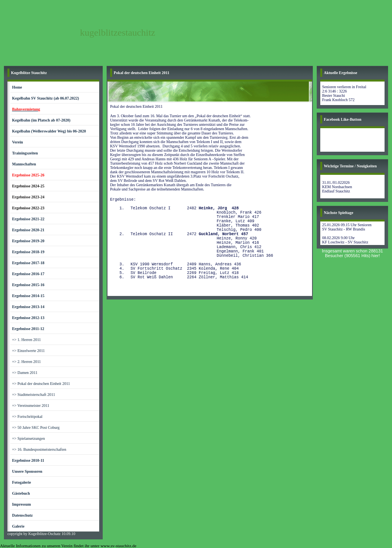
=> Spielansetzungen (29, 438)
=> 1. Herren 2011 (27, 340)
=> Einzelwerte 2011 (29, 351)
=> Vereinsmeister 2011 (31, 406)
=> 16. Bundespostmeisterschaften (39, 449)
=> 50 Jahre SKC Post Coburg (36, 427)
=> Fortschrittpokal (27, 416)
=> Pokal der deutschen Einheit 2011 (41, 384)
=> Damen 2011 (25, 373)
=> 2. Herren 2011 (27, 362)
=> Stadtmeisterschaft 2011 (34, 395)
